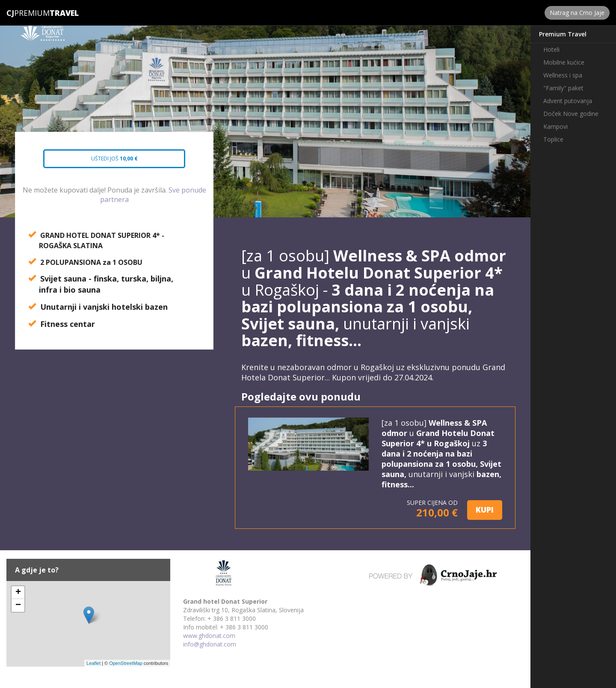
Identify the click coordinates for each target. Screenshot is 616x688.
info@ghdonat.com (210, 644)
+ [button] (18, 593)
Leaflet (93, 663)
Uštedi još (107, 161)
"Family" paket (563, 88)
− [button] (18, 605)
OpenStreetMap (126, 663)
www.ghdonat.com (209, 636)
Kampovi (555, 126)
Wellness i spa (563, 75)
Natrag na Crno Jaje (577, 13)
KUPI (485, 510)
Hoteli (551, 49)
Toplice (553, 139)
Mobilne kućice (564, 62)
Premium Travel (563, 34)
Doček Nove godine (571, 114)
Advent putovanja (568, 101)
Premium (28, 13)
